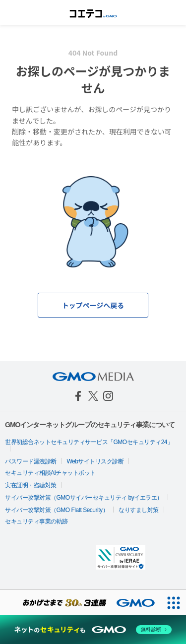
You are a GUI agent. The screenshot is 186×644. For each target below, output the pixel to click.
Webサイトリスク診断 (95, 461)
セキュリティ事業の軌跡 (36, 521)
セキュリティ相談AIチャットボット (50, 473)
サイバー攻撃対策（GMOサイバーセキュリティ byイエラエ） (84, 498)
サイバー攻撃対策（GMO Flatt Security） (57, 510)
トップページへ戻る (93, 305)
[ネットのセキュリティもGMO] (93, 630)
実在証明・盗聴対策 (31, 485)
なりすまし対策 (139, 510)
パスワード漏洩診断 (31, 461)
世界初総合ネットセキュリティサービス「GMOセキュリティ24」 (89, 442)
